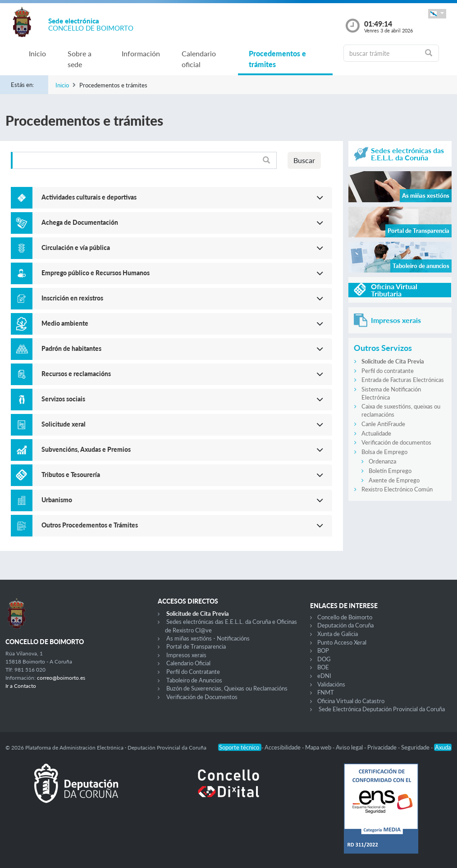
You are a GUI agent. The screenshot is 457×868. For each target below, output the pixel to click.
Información (141, 53)
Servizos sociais (63, 399)
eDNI (324, 676)
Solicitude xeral (64, 424)
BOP (323, 650)
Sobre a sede (80, 59)
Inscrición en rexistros (72, 298)
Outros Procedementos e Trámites (90, 525)
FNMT (326, 692)
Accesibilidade (283, 747)
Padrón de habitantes (71, 348)
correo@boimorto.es (61, 678)
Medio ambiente (65, 323)
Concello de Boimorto (345, 617)
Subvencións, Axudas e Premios (86, 449)
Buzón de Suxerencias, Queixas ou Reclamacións (227, 688)
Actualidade (376, 433)
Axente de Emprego (394, 480)
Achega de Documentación (80, 222)
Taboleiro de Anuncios (194, 680)
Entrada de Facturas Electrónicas (403, 380)
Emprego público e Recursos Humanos (96, 273)
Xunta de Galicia (338, 634)
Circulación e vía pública (76, 248)
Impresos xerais (186, 655)
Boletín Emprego (390, 471)
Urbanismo (57, 500)
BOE (323, 667)
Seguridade (416, 747)
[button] (437, 14)
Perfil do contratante (388, 371)
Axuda (443, 747)
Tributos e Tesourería (71, 475)
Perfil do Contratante (193, 672)
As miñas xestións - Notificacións (208, 638)
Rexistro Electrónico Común (397, 489)
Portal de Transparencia (196, 646)
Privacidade (383, 747)
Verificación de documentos (396, 442)
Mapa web (319, 747)
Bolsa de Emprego (384, 452)
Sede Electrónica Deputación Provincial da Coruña (382, 709)
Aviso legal (350, 747)
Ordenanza (382, 461)
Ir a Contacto (21, 686)
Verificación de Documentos (202, 697)
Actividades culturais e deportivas (89, 197)
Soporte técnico (240, 747)
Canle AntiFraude (383, 424)
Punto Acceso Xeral (342, 642)
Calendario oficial (199, 59)
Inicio (37, 53)
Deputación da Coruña (345, 625)
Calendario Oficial (188, 663)
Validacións (331, 684)
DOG (324, 659)
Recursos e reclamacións (76, 374)
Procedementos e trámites (277, 59)
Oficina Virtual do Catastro (351, 701)
